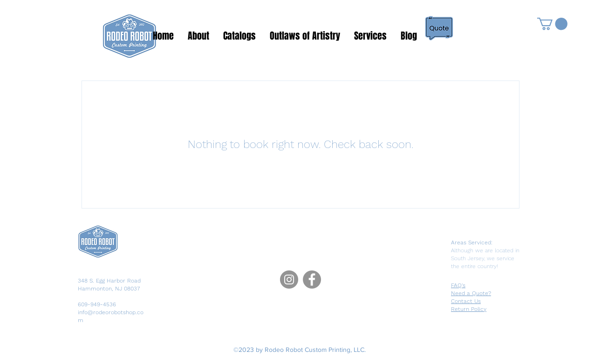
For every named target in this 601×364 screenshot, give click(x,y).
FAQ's (458, 285)
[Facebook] (312, 280)
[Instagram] (289, 280)
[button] (552, 24)
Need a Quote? (471, 293)
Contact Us (466, 301)
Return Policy (469, 309)
